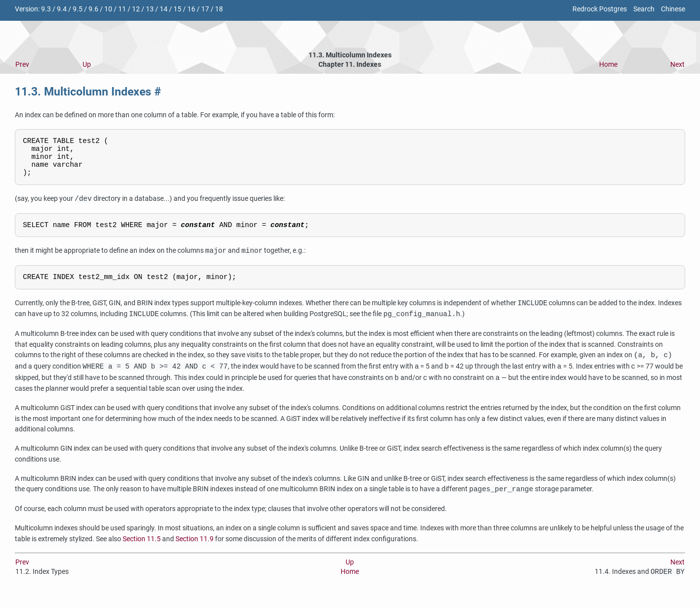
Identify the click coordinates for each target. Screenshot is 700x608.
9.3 (46, 9)
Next (678, 65)
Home (608, 65)
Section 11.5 (142, 550)
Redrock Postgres (600, 9)
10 (108, 9)
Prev (22, 65)
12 (136, 9)
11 (122, 9)
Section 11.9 (195, 550)
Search (644, 9)
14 (164, 9)
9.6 (93, 9)
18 (219, 9)
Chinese (673, 9)
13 (150, 9)
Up (87, 65)
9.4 (62, 9)
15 (177, 9)
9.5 (78, 9)
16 (191, 9)
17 (205, 9)
